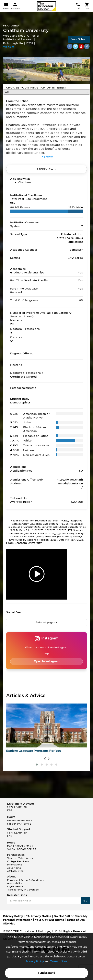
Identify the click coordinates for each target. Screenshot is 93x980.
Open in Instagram (47, 661)
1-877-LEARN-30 (17, 807)
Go (85, 901)
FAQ (10, 810)
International (15, 865)
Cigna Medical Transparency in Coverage (23, 888)
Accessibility (15, 883)
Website (9, 47)
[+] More (47, 157)
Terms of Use (58, 961)
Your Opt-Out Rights (49, 920)
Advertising (14, 868)
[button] (37, 765)
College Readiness (18, 861)
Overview (46, 169)
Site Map (9, 924)
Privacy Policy (35, 961)
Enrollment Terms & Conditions (26, 880)
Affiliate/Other (16, 871)
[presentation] (45, 759)
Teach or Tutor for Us (20, 858)
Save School (79, 39)
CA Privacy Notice (38, 916)
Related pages (47, 622)
